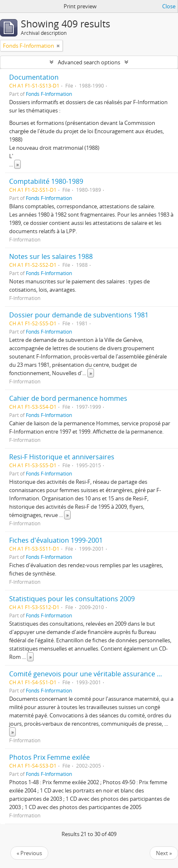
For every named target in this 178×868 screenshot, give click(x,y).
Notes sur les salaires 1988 (51, 256)
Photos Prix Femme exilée (49, 757)
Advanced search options (89, 62)
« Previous (29, 853)
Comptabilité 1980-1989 (46, 181)
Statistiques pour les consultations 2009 (72, 599)
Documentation (34, 77)
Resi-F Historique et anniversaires (62, 457)
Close (169, 6)
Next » (164, 853)
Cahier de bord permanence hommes (68, 398)
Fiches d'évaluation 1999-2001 (56, 540)
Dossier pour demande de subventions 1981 (79, 315)
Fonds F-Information (49, 94)
